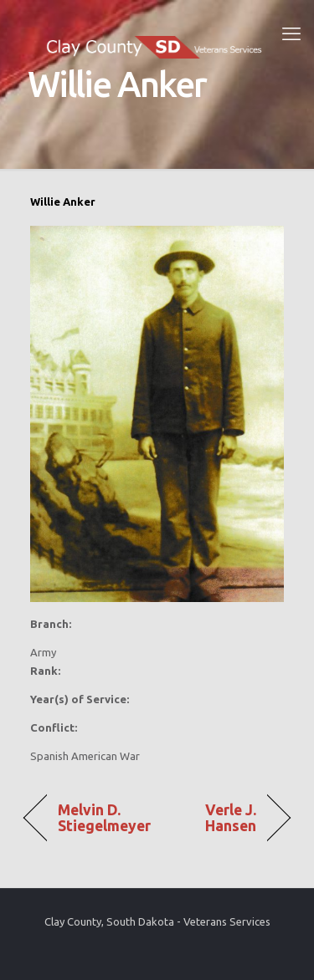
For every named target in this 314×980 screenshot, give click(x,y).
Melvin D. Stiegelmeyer (105, 818)
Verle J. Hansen (211, 818)
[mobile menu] (291, 33)
